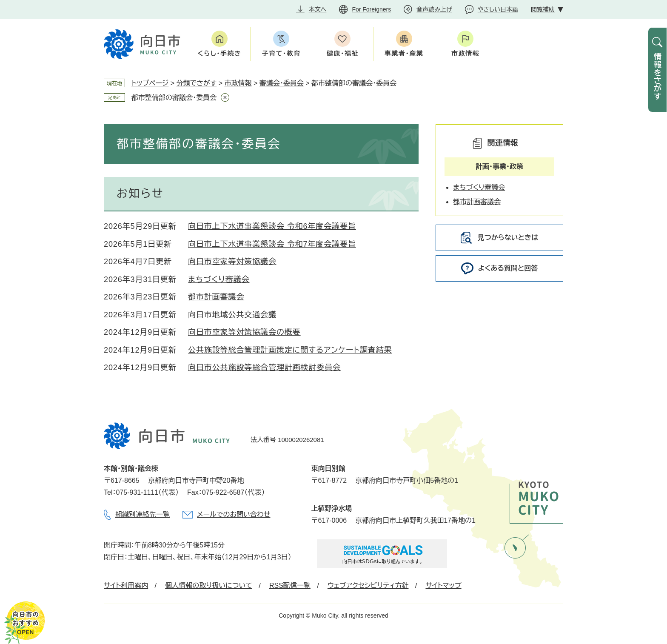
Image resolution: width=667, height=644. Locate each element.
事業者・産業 (404, 53)
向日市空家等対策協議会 (232, 262)
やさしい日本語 (498, 9)
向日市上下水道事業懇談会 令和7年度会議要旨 (272, 244)
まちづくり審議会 (219, 279)
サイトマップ (443, 586)
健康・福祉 (343, 53)
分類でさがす (197, 83)
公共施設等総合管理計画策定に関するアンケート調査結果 (290, 350)
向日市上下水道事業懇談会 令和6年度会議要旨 (272, 226)
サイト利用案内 (126, 586)
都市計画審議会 (216, 297)
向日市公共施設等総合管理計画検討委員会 (264, 368)
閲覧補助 (543, 9)
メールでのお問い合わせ (234, 514)
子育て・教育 (281, 53)
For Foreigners (371, 9)
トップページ (150, 83)
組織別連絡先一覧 (143, 514)
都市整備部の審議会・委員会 (174, 98)
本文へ (318, 9)
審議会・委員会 (282, 83)
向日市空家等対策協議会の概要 (244, 332)
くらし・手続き (220, 53)
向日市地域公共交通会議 (232, 315)
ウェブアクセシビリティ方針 (368, 586)
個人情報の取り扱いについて (209, 586)
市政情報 (465, 53)
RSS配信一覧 (290, 586)
